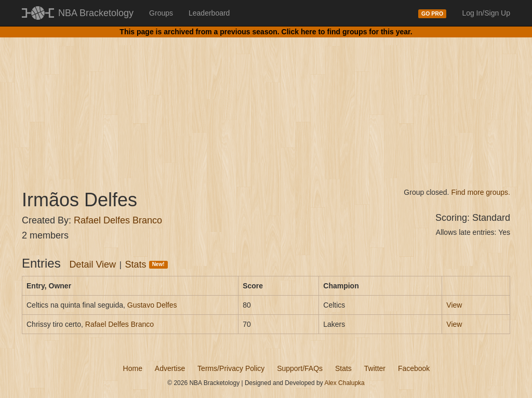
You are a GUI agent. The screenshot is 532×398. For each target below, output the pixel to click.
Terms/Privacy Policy (231, 368)
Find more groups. (481, 192)
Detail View (92, 264)
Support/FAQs (300, 368)
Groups (161, 13)
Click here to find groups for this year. (347, 32)
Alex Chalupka (344, 383)
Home (133, 368)
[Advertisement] (266, 104)
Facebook (414, 368)
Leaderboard (209, 13)
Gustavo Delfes (152, 305)
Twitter (375, 368)
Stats (147, 264)
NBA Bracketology (96, 13)
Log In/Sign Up (486, 13)
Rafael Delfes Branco (118, 220)
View (454, 305)
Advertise (170, 368)
